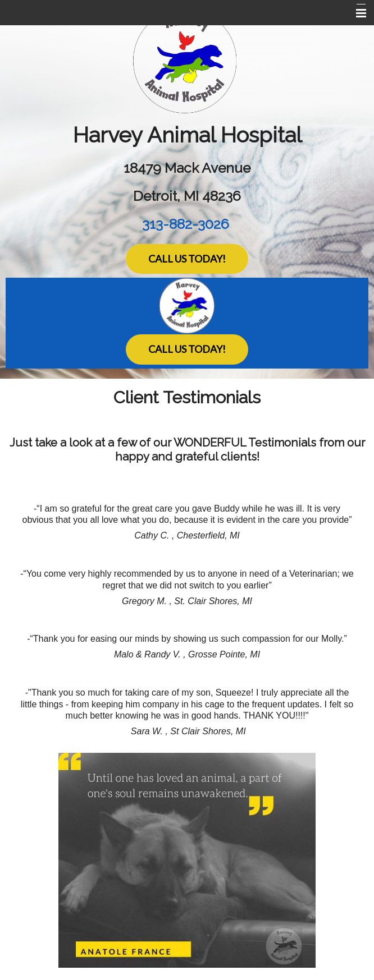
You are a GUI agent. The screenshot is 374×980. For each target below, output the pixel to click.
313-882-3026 (186, 224)
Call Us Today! (187, 259)
